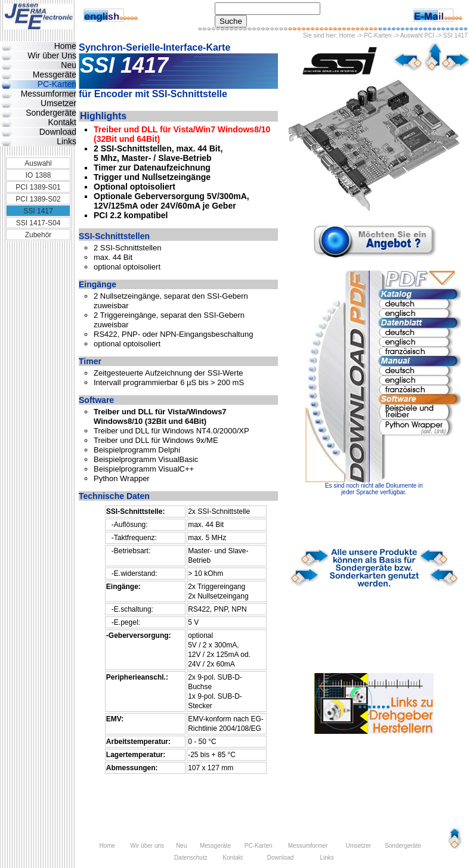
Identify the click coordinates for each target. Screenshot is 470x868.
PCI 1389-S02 (38, 199)
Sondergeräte (51, 113)
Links (67, 141)
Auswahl (38, 163)
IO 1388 (38, 175)
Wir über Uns (52, 55)
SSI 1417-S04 (38, 223)
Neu (69, 65)
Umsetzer (58, 103)
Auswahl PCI (417, 35)
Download (58, 132)
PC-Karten (378, 35)
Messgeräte (55, 75)
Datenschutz (191, 858)
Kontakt (62, 122)
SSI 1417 (38, 211)
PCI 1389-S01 (38, 187)
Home (347, 35)
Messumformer (49, 94)
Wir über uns (147, 846)
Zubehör (38, 235)
